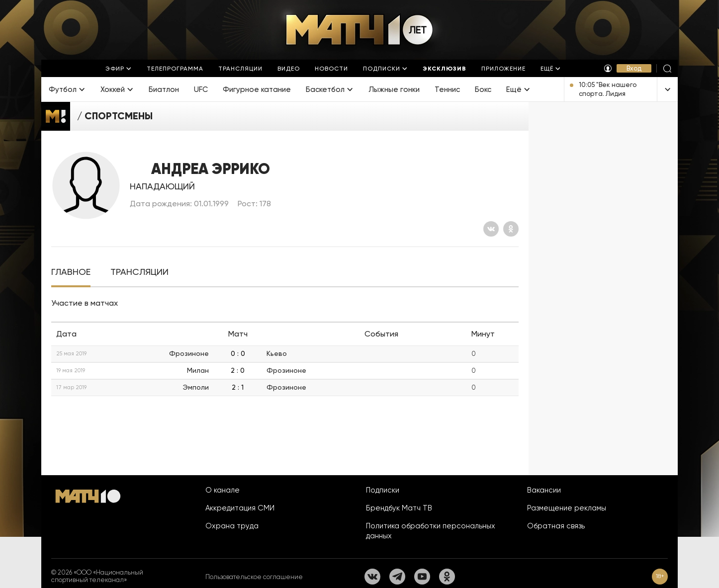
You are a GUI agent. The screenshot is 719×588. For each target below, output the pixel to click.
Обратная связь (556, 526)
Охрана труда (232, 526)
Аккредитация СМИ (240, 508)
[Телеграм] (397, 577)
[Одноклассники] (511, 229)
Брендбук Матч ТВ (399, 508)
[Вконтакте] (491, 229)
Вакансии (544, 490)
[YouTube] (422, 577)
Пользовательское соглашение (254, 577)
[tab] (71, 272)
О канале (223, 490)
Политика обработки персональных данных (431, 531)
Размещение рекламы (567, 508)
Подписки (383, 490)
